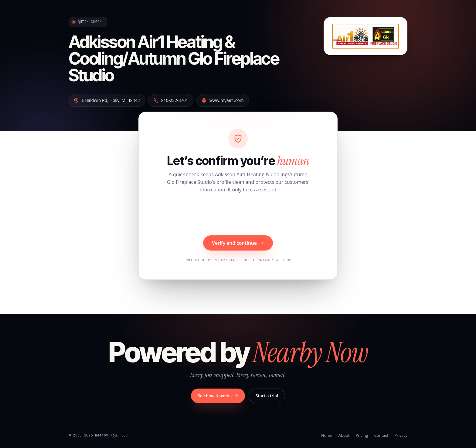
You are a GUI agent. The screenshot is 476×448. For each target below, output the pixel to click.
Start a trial (267, 396)
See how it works (218, 396)
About (344, 435)
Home (327, 435)
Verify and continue (238, 243)
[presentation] (238, 215)
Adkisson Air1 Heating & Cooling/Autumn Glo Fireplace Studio (174, 59)
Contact (381, 435)
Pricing (362, 435)
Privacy (401, 435)
